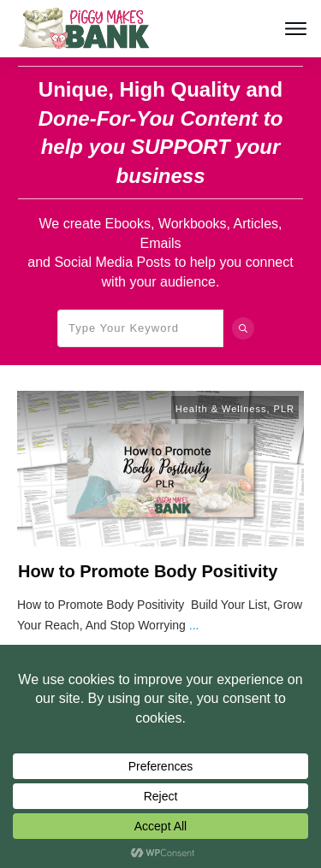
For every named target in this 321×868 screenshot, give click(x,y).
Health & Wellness (221, 409)
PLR (284, 409)
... (194, 625)
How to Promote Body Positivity (148, 571)
